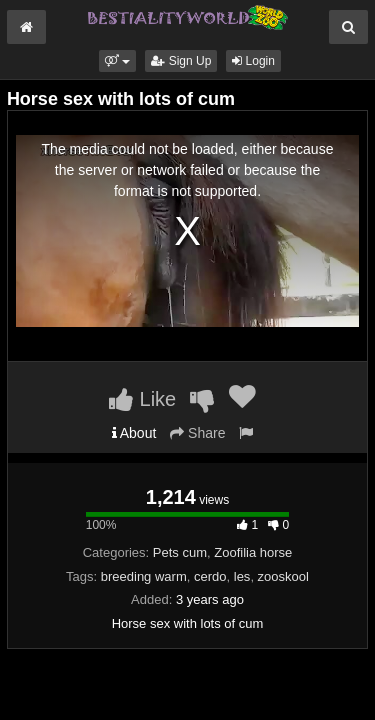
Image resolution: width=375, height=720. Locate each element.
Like (142, 399)
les (242, 576)
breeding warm (144, 576)
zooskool (283, 576)
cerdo (210, 576)
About (134, 433)
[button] (117, 61)
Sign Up (181, 61)
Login (253, 61)
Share (197, 433)
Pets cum (180, 552)
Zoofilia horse (253, 552)
